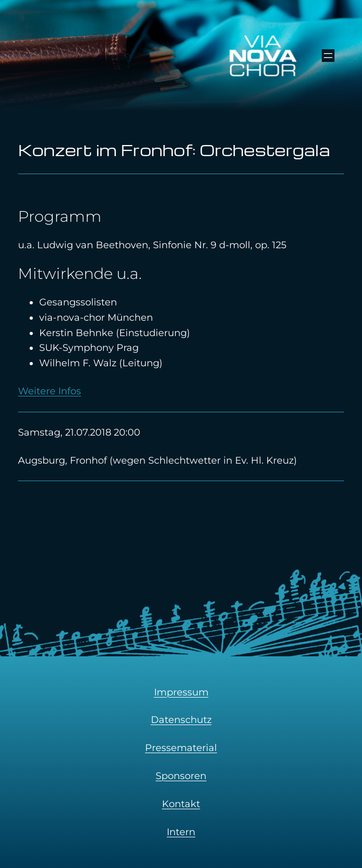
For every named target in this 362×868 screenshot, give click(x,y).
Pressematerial (181, 748)
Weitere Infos (49, 391)
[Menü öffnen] (328, 56)
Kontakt (181, 804)
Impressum (181, 692)
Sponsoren (181, 776)
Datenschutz (181, 720)
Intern (181, 832)
